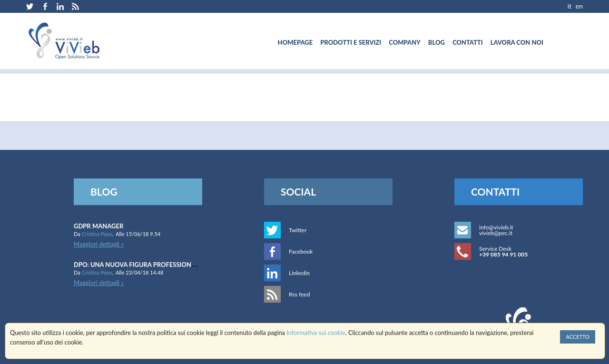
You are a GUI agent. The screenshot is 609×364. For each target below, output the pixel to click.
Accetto (578, 337)
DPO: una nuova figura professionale (138, 265)
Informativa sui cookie (316, 333)
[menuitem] (295, 42)
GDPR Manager (98, 226)
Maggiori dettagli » (99, 244)
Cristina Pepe (97, 234)
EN (579, 6)
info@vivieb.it (496, 227)
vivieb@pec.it (496, 233)
